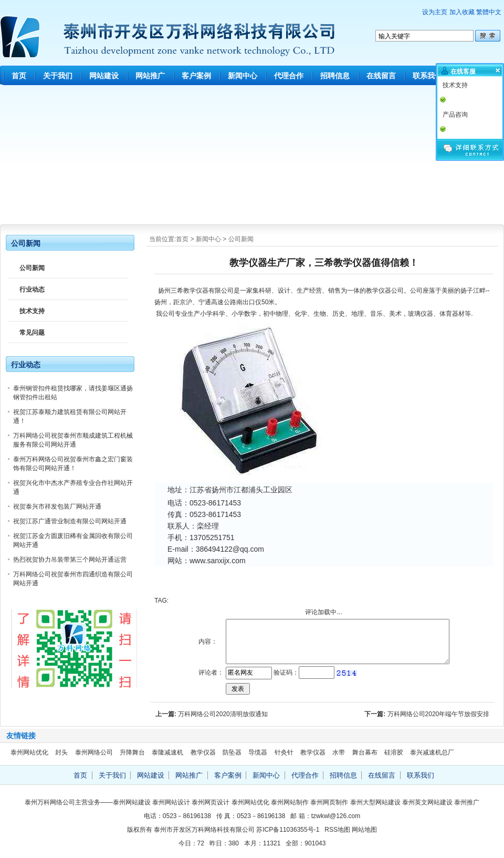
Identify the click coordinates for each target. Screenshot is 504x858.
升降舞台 (132, 752)
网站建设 (104, 76)
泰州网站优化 (29, 752)
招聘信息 (335, 76)
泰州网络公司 (94, 752)
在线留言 (381, 76)
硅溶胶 (394, 752)
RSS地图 (337, 830)
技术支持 (32, 311)
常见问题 (32, 333)
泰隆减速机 (167, 752)
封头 (61, 752)
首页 (19, 76)
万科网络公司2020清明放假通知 (223, 714)
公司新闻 (241, 239)
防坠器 (232, 752)
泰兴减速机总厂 (432, 752)
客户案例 (196, 76)
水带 (339, 752)
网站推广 (150, 76)
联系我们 (427, 76)
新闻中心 (243, 76)
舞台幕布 (365, 752)
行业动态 (32, 290)
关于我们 (58, 76)
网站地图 (364, 830)
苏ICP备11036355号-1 (288, 830)
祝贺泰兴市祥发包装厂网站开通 (57, 506)
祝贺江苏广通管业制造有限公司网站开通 (70, 521)
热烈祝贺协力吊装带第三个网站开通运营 (70, 560)
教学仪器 (196, 291)
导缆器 (258, 752)
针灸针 (284, 752)
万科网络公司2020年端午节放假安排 (439, 714)
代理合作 (289, 76)
